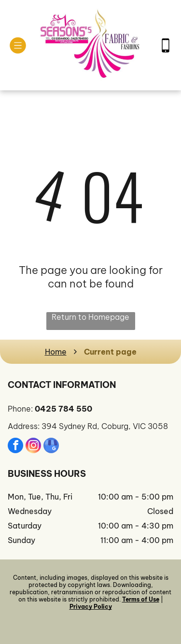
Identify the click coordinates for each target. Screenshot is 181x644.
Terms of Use (141, 599)
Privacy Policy (91, 607)
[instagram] (33, 447)
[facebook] (15, 447)
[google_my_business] (51, 447)
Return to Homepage (90, 317)
